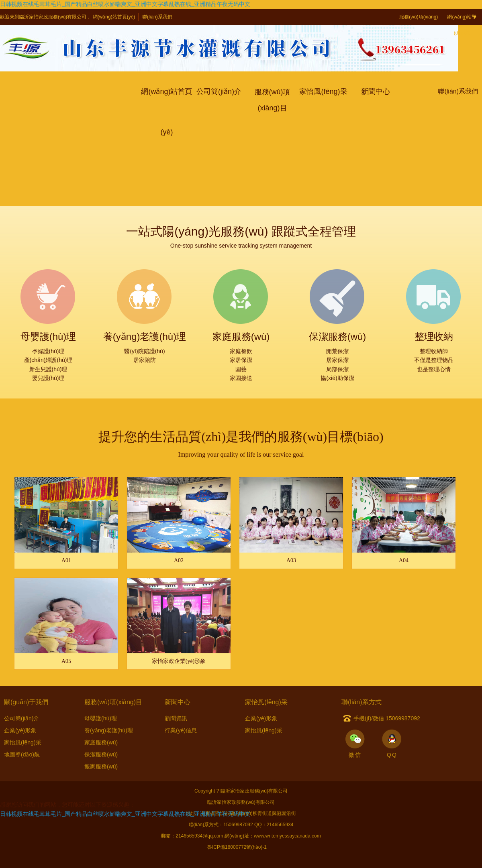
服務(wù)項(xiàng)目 (419, 25)
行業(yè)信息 (181, 730)
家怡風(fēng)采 (23, 742)
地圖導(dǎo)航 (22, 754)
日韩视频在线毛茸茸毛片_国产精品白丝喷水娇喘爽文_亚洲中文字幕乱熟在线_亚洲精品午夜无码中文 (125, 4)
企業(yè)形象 (20, 730)
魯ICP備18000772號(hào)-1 (237, 847)
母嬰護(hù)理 (101, 718)
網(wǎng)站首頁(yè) (114, 17)
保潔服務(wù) (101, 754)
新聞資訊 (176, 718)
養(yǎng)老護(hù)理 (109, 730)
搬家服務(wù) (101, 766)
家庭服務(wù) (101, 742)
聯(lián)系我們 (157, 17)
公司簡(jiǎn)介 (21, 718)
